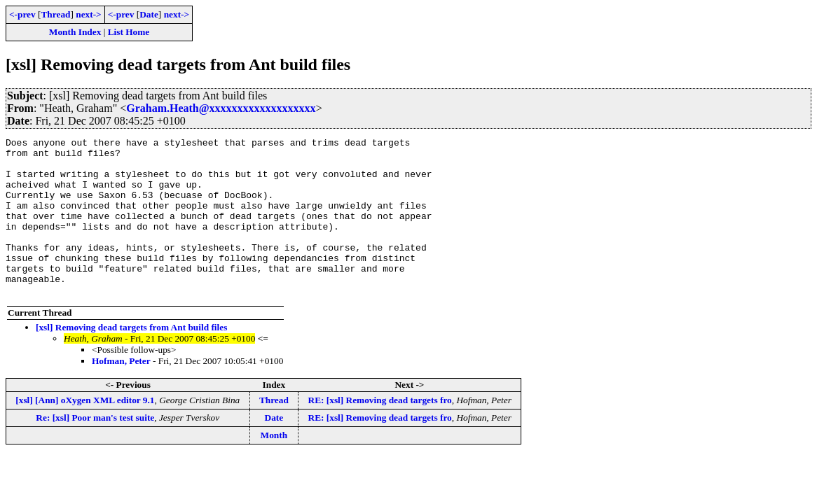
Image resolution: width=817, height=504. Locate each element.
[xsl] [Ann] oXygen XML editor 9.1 (85, 432)
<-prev (22, 14)
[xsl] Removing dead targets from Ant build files (131, 359)
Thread (55, 14)
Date (149, 14)
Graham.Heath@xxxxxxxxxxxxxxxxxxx (221, 108)
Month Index (75, 32)
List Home (129, 32)
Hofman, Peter (121, 392)
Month (274, 467)
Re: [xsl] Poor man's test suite (95, 449)
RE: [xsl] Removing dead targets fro (380, 432)
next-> (88, 14)
